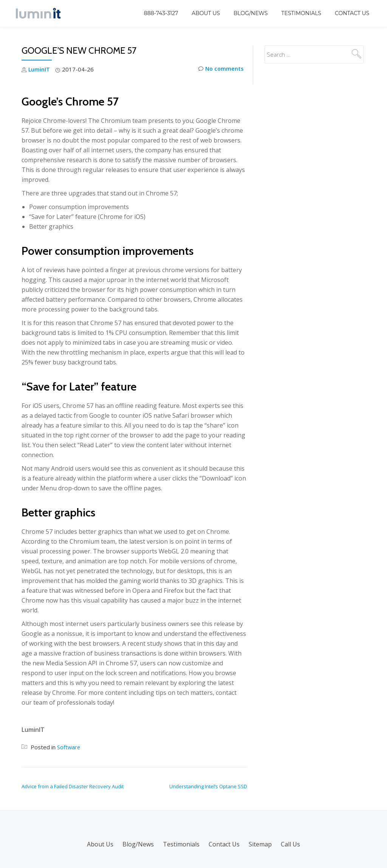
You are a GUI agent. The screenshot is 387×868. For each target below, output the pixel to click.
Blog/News (251, 13)
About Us (206, 13)
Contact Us (352, 13)
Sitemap (260, 844)
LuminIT (39, 69)
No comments (220, 69)
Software (69, 747)
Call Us (290, 844)
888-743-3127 (161, 13)
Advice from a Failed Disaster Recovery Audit (73, 786)
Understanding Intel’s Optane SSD (208, 786)
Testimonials (301, 13)
